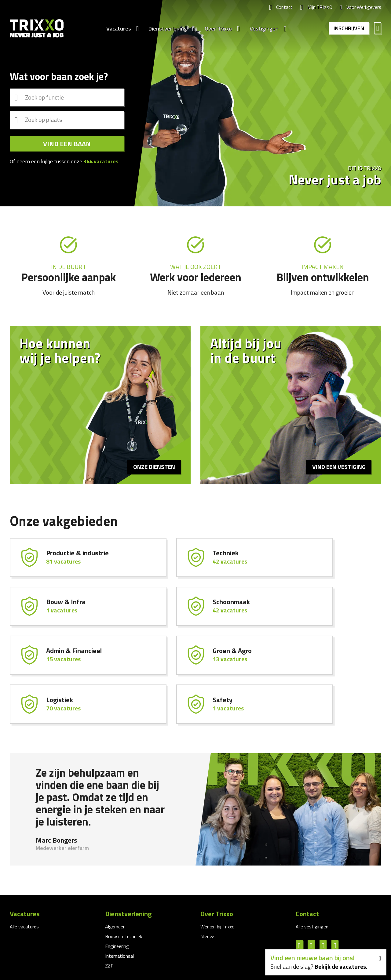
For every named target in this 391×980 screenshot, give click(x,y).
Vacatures (117, 29)
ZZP (109, 920)
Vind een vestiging (338, 467)
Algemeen (115, 881)
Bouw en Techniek (124, 891)
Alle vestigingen (312, 881)
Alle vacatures (24, 881)
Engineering (117, 901)
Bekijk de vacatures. (341, 966)
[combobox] (67, 97)
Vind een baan (67, 144)
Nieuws (208, 891)
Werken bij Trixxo (217, 881)
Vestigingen (263, 29)
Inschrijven (349, 29)
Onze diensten (153, 467)
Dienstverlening (167, 29)
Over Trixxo (217, 29)
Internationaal (119, 910)
